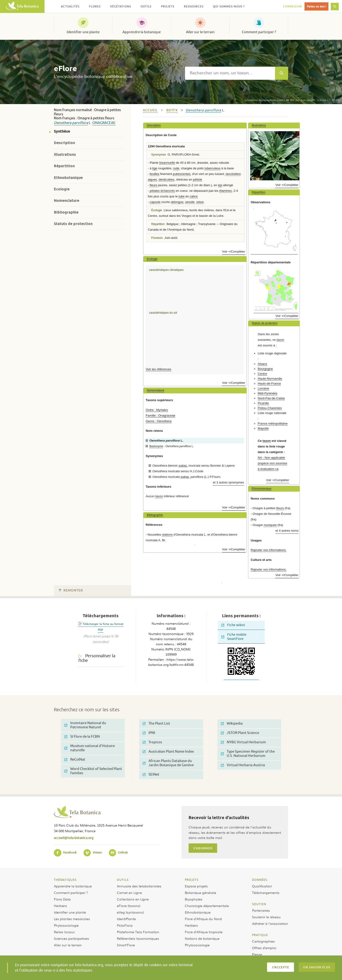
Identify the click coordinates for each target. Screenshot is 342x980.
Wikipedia (232, 724)
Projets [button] (168, 6)
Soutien (259, 904)
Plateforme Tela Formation (138, 932)
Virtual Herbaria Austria (243, 765)
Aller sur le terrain (200, 32)
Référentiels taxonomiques (138, 938)
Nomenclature (67, 201)
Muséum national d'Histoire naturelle (90, 748)
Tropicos (152, 742)
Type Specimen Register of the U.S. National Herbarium (248, 754)
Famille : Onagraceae (160, 416)
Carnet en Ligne (129, 893)
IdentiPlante (126, 919)
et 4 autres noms (287, 531)
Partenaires (261, 910)
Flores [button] (95, 6)
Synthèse (62, 131)
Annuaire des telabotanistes (139, 886)
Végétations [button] (121, 6)
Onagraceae (104, 123)
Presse (257, 954)
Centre (262, 374)
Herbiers (60, 906)
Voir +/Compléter (234, 252)
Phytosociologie (66, 925)
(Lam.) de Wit (270, 100)
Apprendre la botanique (142, 32)
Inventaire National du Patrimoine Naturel (85, 725)
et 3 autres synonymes (229, 482)
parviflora (80, 123)
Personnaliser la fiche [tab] (97, 658)
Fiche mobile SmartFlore (234, 637)
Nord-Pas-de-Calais (271, 398)
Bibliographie (66, 212)
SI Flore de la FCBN (82, 737)
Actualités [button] (70, 6)
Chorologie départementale (207, 906)
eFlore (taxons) (129, 906)
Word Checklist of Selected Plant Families (93, 771)
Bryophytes (194, 899)
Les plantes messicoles (72, 919)
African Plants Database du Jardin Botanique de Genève (168, 763)
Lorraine (263, 388)
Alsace (262, 364)
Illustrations (65, 154)
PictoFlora (125, 925)
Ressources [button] (194, 6)
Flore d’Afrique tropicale (204, 932)
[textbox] (230, 73)
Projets (192, 880)
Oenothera (63, 123)
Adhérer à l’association (270, 923)
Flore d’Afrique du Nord (203, 919)
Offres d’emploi (264, 948)
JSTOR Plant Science (240, 733)
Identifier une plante (83, 32)
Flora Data (62, 899)
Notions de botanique (202, 938)
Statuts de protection (73, 224)
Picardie (263, 403)
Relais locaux (64, 932)
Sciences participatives (71, 938)
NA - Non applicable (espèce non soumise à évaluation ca (272, 463)
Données (260, 880)
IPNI (149, 733)
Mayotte (263, 428)
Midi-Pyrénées (268, 393)
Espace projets (196, 886)
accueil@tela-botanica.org (74, 838)
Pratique (260, 935)
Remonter (71, 590)
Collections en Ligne (133, 899)
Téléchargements (266, 893)
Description (64, 143)
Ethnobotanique (68, 178)
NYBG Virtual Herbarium (243, 742)
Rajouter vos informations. (269, 550)
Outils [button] (146, 6)
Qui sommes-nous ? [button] (229, 6)
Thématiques (65, 880)
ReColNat (75, 760)
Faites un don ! (316, 6)
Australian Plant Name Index (168, 752)
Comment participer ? (259, 32)
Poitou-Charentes (270, 408)
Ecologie (62, 189)
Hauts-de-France (269, 383)
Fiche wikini (233, 625)
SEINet (151, 775)
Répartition (64, 166)
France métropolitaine (273, 423)
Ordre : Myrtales (157, 410)
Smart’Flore (126, 945)
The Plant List (156, 724)
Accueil (150, 110)
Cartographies (263, 941)
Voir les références (158, 369)
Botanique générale (201, 893)
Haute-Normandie (270, 379)
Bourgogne (265, 369)
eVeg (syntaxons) (130, 912)
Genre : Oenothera (159, 421)
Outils (123, 880)
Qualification (262, 886)
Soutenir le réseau (266, 917)
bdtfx (172, 110)
